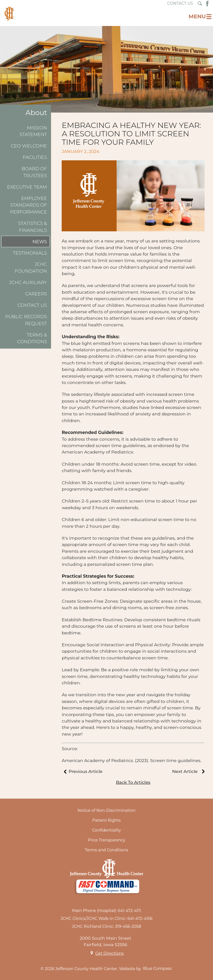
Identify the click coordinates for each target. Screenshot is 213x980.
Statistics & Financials (33, 227)
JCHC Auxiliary (28, 282)
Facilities (35, 157)
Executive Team (27, 187)
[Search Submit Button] (200, 4)
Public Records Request (26, 320)
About (36, 113)
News (40, 242)
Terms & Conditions (32, 338)
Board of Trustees (34, 172)
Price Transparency (106, 840)
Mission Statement (33, 131)
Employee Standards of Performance (28, 205)
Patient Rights (107, 820)
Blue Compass (157, 968)
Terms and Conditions (107, 850)
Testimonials (30, 253)
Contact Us (32, 305)
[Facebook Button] (207, 4)
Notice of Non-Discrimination (106, 810)
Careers (36, 294)
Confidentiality (106, 830)
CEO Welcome (29, 146)
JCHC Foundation (31, 268)
